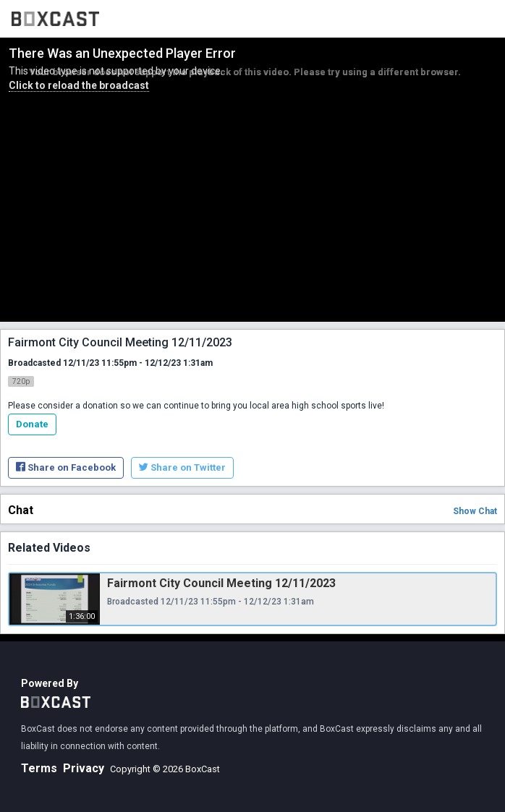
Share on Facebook (66, 467)
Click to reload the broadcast (79, 85)
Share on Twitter (182, 467)
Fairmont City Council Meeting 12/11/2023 (221, 583)
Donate (32, 424)
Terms (39, 768)
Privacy (84, 768)
